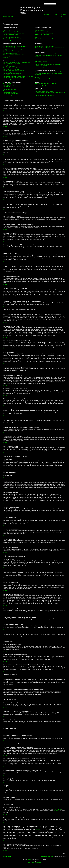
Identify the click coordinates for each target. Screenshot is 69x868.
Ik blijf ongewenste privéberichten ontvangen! (45, 46)
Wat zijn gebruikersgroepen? (41, 32)
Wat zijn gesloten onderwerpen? (11, 94)
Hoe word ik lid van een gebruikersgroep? (44, 33)
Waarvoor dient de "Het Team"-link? (43, 40)
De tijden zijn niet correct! (9, 48)
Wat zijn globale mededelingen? (11, 89)
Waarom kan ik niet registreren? (11, 32)
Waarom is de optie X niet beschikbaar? (44, 91)
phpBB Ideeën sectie (16, 821)
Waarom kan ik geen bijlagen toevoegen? (13, 72)
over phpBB (57, 811)
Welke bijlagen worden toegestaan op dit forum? (46, 84)
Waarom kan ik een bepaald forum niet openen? (14, 71)
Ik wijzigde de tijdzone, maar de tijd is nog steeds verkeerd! (16, 49)
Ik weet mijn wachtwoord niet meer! (11, 37)
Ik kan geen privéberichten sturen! (43, 45)
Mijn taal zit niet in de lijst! (9, 50)
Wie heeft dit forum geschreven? (42, 90)
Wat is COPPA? (7, 30)
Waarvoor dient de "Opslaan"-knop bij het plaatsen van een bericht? (18, 76)
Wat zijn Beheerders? (40, 29)
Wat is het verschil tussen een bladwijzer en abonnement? (48, 72)
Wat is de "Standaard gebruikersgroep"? (44, 39)
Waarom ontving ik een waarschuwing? (12, 73)
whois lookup (39, 829)
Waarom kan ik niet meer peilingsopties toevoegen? (15, 68)
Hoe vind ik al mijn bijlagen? (41, 85)
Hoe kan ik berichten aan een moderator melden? (14, 75)
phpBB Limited (57, 809)
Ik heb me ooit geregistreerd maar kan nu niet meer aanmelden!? (18, 36)
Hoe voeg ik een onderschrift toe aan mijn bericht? (15, 65)
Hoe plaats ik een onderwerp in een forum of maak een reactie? (18, 62)
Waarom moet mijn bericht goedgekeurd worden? (14, 78)
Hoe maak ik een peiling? (9, 66)
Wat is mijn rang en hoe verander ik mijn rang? (14, 55)
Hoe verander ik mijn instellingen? (11, 45)
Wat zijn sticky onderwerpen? (10, 92)
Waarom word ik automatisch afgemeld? (12, 39)
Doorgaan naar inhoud (8, 16)
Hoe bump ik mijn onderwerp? (10, 79)
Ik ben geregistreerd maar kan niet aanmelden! (14, 33)
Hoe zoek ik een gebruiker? (41, 66)
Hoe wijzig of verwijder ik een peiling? (12, 69)
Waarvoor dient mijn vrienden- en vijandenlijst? (45, 54)
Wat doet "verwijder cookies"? (10, 40)
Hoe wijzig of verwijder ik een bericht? (12, 64)
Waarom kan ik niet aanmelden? (11, 34)
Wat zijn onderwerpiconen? (9, 95)
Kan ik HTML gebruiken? (9, 85)
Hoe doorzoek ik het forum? (41, 61)
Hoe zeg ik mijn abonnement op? (42, 79)
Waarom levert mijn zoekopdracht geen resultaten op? (47, 63)
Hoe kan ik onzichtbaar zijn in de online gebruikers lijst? (16, 46)
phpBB (30, 859)
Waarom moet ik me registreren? (11, 29)
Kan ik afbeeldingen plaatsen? (10, 88)
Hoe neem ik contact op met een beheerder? (45, 95)
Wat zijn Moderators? (40, 30)
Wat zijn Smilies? (7, 87)
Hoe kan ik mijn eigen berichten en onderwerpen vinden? (48, 67)
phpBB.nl (40, 861)
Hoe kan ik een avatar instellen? (11, 53)
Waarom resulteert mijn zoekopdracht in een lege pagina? (48, 64)
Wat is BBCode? (7, 84)
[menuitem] (51, 15)
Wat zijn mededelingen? (9, 91)
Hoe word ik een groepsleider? (42, 34)
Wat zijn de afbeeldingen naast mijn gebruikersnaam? (15, 52)
